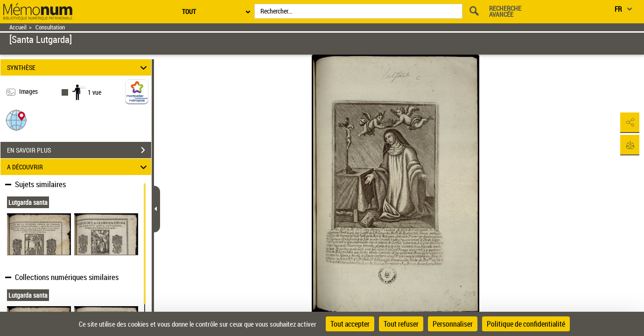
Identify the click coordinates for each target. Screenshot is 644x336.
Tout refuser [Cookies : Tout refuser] (401, 324)
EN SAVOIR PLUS (79, 150)
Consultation (50, 27)
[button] (16, 120)
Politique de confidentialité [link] (526, 324)
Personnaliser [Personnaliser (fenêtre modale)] (453, 324)
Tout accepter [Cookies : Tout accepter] (350, 324)
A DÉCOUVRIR (78, 167)
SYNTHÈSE (78, 67)
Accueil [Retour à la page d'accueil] (18, 27)
